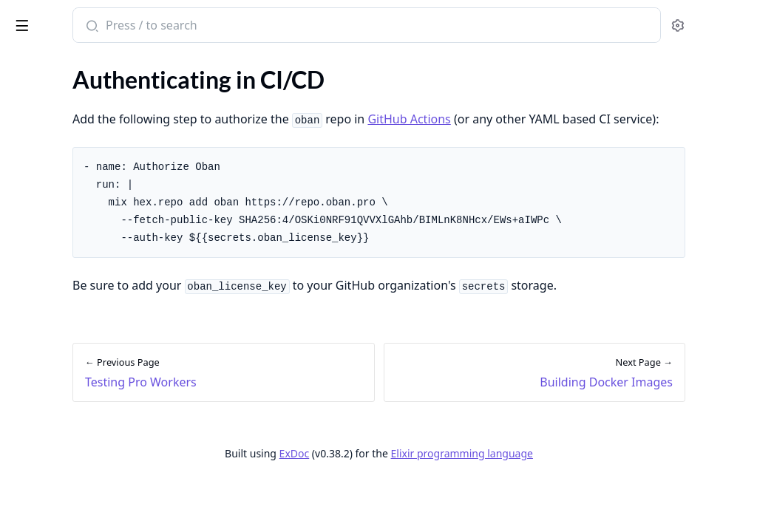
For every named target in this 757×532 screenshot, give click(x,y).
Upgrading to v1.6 (56, 484)
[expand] (207, 94)
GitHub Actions (602, 119)
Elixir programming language (572, 493)
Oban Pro (83, 19)
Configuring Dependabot (74, 374)
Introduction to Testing (69, 202)
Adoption (35, 131)
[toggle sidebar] (202, 23)
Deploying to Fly (52, 314)
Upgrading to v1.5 (56, 464)
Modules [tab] (95, 66)
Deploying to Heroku (64, 354)
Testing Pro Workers (62, 222)
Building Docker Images (70, 294)
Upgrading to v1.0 (56, 424)
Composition (44, 151)
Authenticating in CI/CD (72, 274)
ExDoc (405, 493)
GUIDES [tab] (30, 66)
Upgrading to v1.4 (56, 444)
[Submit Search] (284, 27)
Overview (35, 91)
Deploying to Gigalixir (66, 334)
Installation (40, 111)
